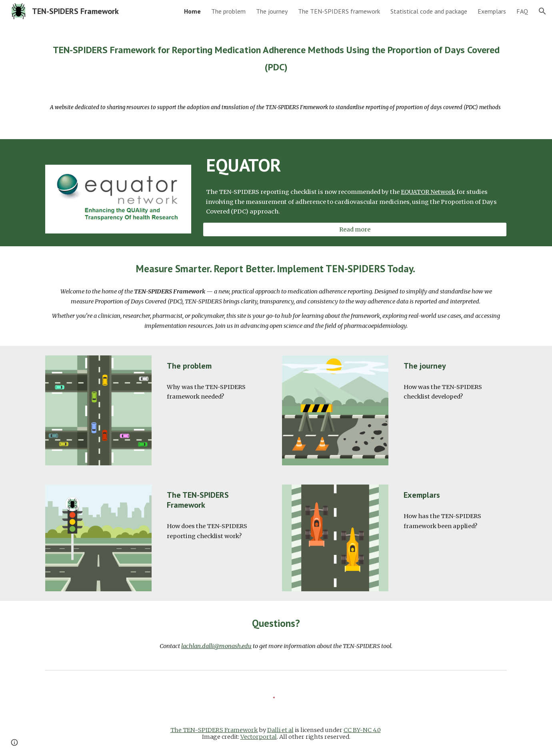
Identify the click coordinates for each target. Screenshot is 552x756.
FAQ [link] (522, 11)
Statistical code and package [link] (429, 11)
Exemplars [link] (492, 11)
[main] (276, 56)
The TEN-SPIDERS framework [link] (339, 11)
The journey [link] (272, 11)
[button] (542, 11)
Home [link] (192, 11)
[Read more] (355, 229)
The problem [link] (228, 11)
